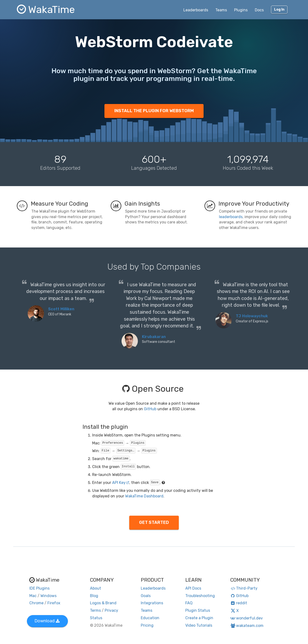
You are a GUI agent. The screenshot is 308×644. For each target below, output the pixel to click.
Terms (95, 610)
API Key (121, 483)
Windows (48, 596)
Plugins (241, 10)
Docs (259, 10)
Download (47, 621)
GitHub (150, 409)
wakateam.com (247, 626)
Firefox (54, 603)
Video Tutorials (199, 625)
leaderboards (231, 217)
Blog (94, 596)
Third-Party (244, 588)
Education (150, 618)
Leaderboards (196, 10)
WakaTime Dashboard (144, 496)
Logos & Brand (103, 603)
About (96, 588)
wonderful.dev (247, 618)
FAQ (189, 603)
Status (96, 618)
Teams (221, 10)
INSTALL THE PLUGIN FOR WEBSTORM (154, 111)
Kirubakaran (154, 337)
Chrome (36, 603)
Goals (146, 596)
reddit (239, 603)
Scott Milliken (61, 309)
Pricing (147, 625)
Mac (33, 596)
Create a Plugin (199, 618)
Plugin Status (198, 610)
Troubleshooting (200, 596)
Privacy (111, 610)
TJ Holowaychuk (252, 316)
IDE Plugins (39, 588)
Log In (279, 10)
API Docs (193, 588)
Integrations (152, 603)
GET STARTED (154, 522)
